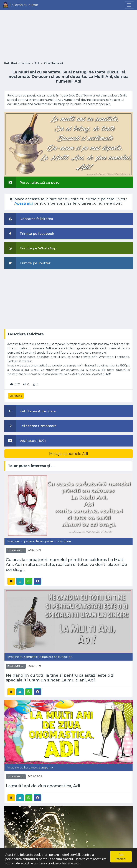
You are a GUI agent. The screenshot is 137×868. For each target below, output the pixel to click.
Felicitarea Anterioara (30, 411)
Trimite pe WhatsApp (30, 248)
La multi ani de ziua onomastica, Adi (43, 786)
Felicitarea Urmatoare (31, 426)
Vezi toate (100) (25, 441)
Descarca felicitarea (29, 219)
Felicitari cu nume (17, 63)
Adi (37, 63)
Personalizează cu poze (32, 182)
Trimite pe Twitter (27, 263)
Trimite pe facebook (29, 234)
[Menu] (129, 5)
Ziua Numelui (53, 63)
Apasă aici (24, 203)
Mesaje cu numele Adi (68, 454)
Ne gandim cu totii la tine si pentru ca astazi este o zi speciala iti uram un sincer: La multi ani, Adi (60, 678)
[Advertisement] (68, 35)
